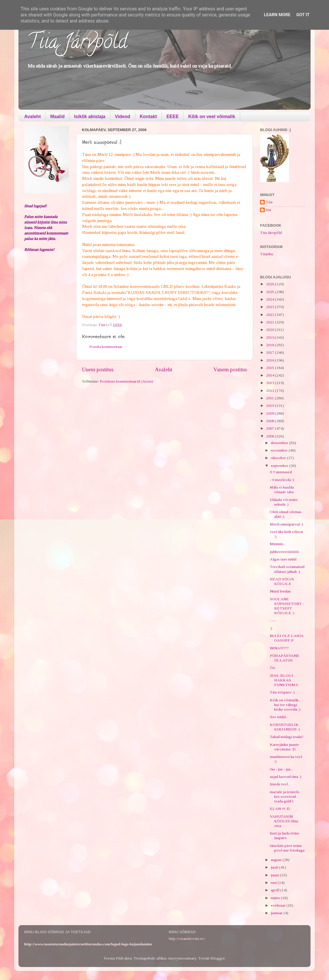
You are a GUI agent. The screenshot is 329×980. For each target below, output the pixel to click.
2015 (271, 368)
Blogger (218, 958)
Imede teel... (280, 784)
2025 (271, 292)
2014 (271, 375)
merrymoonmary (182, 958)
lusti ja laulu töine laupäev (285, 835)
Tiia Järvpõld (77, 44)
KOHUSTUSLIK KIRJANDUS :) (285, 727)
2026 (271, 284)
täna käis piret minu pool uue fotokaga (287, 848)
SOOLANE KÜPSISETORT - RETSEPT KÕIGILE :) (287, 606)
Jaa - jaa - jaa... (281, 769)
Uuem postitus (98, 369)
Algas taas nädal (283, 559)
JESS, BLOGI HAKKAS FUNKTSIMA (284, 680)
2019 (271, 337)
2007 (271, 428)
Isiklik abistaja (90, 117)
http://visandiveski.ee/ (187, 939)
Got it (303, 15)
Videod (123, 117)
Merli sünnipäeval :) (286, 524)
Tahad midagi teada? (287, 737)
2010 (271, 406)
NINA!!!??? (279, 648)
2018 (271, 345)
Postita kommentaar (106, 347)
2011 (270, 398)
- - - (273, 621)
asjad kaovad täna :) (286, 777)
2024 (271, 299)
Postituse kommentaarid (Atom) (126, 381)
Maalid (57, 117)
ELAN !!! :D (280, 809)
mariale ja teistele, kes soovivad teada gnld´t (285, 797)
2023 (271, 307)
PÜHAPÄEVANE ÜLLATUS (285, 658)
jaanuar (277, 913)
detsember (280, 443)
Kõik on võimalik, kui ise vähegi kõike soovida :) (285, 705)
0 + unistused (281, 472)
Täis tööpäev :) (282, 692)
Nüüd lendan (280, 591)
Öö (272, 668)
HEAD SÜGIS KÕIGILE (282, 581)
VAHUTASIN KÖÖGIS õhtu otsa (284, 821)
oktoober (279, 458)
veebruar (279, 905)
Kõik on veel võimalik (212, 117)
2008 (271, 421)
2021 (271, 322)
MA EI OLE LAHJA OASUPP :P (287, 638)
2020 (271, 330)
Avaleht (32, 117)
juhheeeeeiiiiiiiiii (284, 552)
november (280, 450)
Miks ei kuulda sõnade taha (282, 490)
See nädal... (279, 717)
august (277, 860)
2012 (271, 391)
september (280, 466)
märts (276, 898)
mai (274, 883)
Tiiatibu (267, 254)
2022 (271, 315)
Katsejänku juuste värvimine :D (284, 747)
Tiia (269, 202)
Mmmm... (278, 544)
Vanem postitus (230, 369)
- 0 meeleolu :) (282, 480)
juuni (275, 875)
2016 (271, 360)
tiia (268, 210)
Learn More (277, 15)
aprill (276, 890)
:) (271, 628)
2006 (271, 436)
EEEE (173, 117)
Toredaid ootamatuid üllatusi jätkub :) (287, 569)
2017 (271, 352)
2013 (271, 383)
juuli (275, 867)
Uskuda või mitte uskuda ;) (284, 502)
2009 (271, 413)
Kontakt (148, 117)
